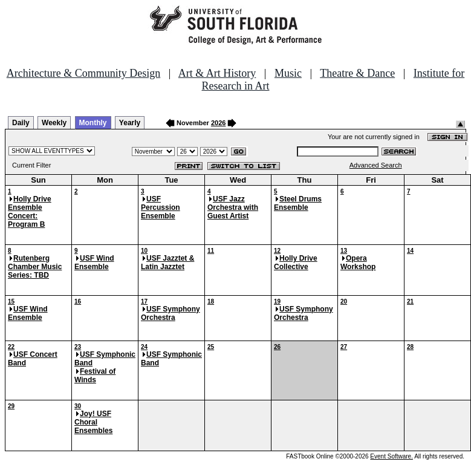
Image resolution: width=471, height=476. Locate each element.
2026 (218, 123)
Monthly (93, 123)
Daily (21, 123)
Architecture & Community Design (83, 73)
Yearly (130, 123)
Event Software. (391, 456)
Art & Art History (217, 73)
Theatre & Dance (357, 73)
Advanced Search (376, 165)
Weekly (54, 123)
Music (288, 73)
